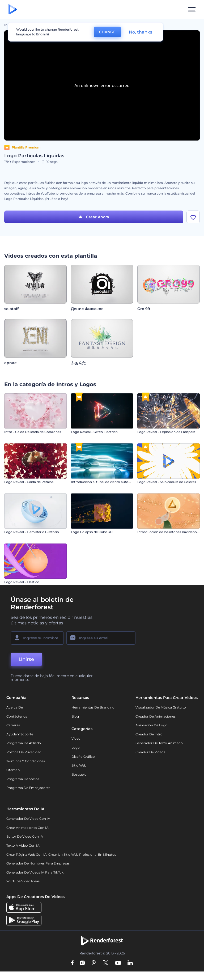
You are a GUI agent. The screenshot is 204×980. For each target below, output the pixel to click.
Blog (75, 716)
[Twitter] (106, 963)
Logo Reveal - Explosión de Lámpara (166, 432)
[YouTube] (118, 963)
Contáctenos (17, 716)
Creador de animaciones (156, 716)
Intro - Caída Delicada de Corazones (33, 432)
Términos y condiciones (26, 761)
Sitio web (79, 765)
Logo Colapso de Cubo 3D (92, 532)
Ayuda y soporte (20, 734)
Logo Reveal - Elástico (22, 582)
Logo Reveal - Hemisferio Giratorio (32, 532)
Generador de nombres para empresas (38, 863)
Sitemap (13, 770)
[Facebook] (72, 963)
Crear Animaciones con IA (27, 828)
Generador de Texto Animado (159, 743)
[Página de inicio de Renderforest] (13, 9)
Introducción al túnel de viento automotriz (105, 482)
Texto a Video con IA (23, 845)
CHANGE (107, 32)
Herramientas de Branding (93, 707)
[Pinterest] (94, 963)
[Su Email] (101, 638)
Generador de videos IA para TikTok (35, 872)
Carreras (13, 725)
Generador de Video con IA (28, 819)
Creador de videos (150, 752)
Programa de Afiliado (24, 743)
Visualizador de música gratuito (161, 707)
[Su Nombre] (37, 638)
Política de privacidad (24, 752)
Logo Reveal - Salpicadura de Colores (167, 482)
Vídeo (76, 738)
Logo (76, 748)
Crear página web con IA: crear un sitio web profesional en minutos (61, 855)
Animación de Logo (151, 725)
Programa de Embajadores (28, 788)
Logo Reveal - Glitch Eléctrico (94, 432)
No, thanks (141, 32)
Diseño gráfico (83, 757)
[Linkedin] (130, 963)
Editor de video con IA (25, 836)
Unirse (26, 659)
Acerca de (15, 707)
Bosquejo (79, 774)
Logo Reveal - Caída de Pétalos (29, 482)
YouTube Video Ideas (23, 881)
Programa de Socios (23, 779)
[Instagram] (82, 963)
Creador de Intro (149, 734)
